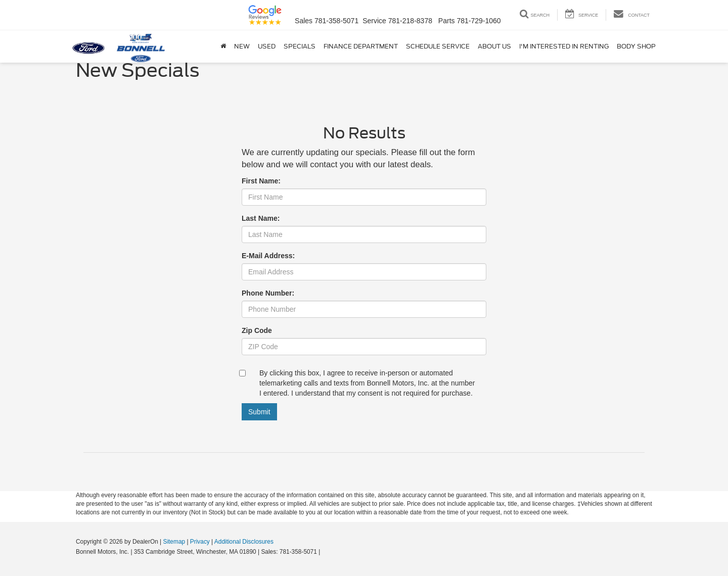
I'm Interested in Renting (564, 46)
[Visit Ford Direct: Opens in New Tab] (325, 552)
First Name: (261, 181)
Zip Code (257, 330)
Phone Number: (268, 293)
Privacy (200, 542)
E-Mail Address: (268, 256)
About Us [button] (494, 46)
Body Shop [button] (636, 46)
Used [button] (267, 46)
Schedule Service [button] (438, 46)
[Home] (223, 46)
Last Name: (261, 218)
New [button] (242, 46)
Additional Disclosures (244, 542)
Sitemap (174, 542)
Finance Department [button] (361, 46)
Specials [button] (300, 46)
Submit (259, 412)
